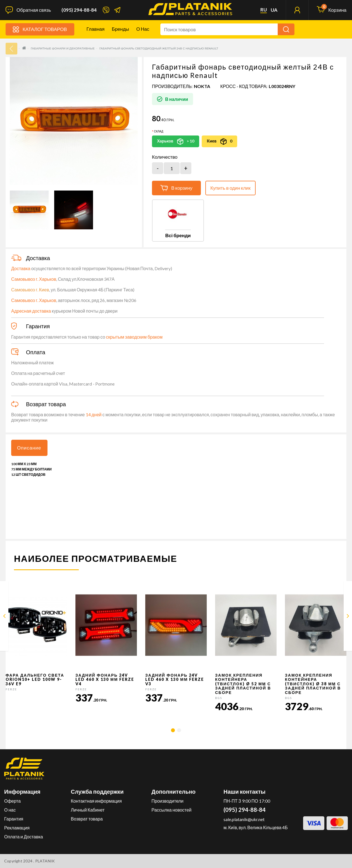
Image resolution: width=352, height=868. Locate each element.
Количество (165, 157)
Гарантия (14, 819)
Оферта (12, 801)
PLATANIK (45, 861)
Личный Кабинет (88, 810)
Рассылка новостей (171, 810)
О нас (143, 29)
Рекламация (17, 828)
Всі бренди (178, 235)
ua (274, 10)
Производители (167, 801)
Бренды (120, 29)
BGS (219, 698)
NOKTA (202, 86)
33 (11, 49)
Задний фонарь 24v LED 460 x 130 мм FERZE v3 (175, 679)
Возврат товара (87, 819)
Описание (29, 448)
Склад (159, 131)
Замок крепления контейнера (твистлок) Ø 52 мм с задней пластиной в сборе (243, 684)
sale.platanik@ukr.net (244, 819)
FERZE (11, 689)
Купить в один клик (230, 188)
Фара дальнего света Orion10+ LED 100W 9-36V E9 (35, 679)
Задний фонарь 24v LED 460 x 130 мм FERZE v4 (105, 679)
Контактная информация (96, 801)
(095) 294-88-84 (79, 10)
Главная (96, 29)
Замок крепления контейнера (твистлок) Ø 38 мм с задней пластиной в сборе (313, 684)
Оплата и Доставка (24, 837)
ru (264, 10)
